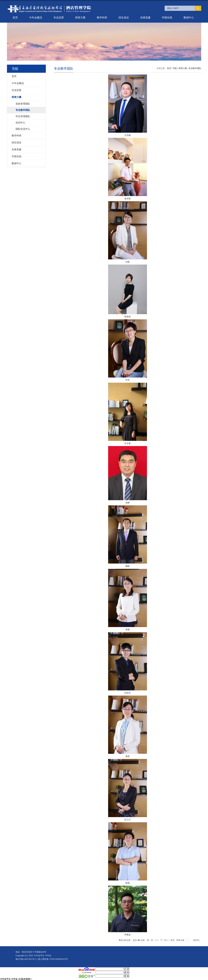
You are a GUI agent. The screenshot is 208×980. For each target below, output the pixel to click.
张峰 (128, 503)
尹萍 (128, 380)
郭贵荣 (127, 317)
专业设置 (59, 18)
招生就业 (124, 18)
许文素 (127, 443)
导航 (175, 68)
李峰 (128, 630)
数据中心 (189, 18)
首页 (15, 18)
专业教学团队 (195, 68)
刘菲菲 (127, 693)
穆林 (128, 566)
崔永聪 (127, 199)
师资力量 (80, 18)
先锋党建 (145, 18)
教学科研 (102, 18)
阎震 (128, 883)
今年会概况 (36, 18)
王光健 (127, 135)
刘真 (128, 262)
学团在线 (167, 18)
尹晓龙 (127, 935)
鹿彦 (128, 756)
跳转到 (197, 940)
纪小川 (127, 820)
